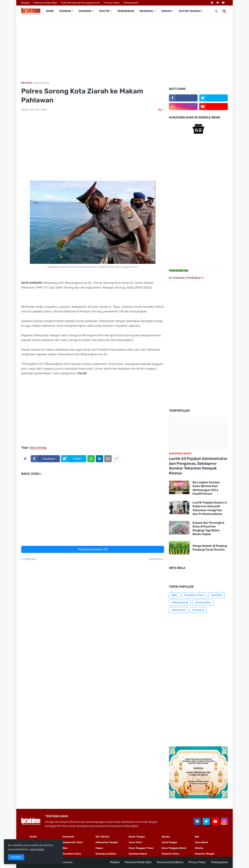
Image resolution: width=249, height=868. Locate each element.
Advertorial (179, 610)
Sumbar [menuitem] (65, 11)
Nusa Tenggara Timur (141, 848)
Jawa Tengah (169, 842)
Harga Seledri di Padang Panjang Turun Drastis (210, 548)
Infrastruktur (203, 603)
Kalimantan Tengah (107, 842)
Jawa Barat (201, 842)
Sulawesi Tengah (205, 854)
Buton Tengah (137, 837)
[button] (216, 11)
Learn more (37, 849)
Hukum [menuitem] (166, 11)
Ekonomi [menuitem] (85, 11)
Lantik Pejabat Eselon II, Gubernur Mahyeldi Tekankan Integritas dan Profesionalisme (210, 508)
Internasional (180, 603)
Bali (197, 837)
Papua (99, 848)
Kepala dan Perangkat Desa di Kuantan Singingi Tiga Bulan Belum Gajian (208, 528)
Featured (198, 610)
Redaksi (26, 3)
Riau (65, 848)
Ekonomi (217, 595)
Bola (174, 595)
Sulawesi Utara (170, 854)
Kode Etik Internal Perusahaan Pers (81, 3)
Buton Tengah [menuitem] (190, 11)
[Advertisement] (124, 49)
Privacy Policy (112, 3)
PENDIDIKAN (179, 271)
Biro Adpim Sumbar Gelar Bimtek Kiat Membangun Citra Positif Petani (206, 488)
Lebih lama (155, 559)
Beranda (26, 83)
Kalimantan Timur (73, 842)
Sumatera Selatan (106, 854)
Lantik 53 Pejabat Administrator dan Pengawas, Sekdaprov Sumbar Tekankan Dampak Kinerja (198, 466)
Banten (166, 837)
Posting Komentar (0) (93, 549)
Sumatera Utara (194, 595)
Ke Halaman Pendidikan (186, 278)
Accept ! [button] (16, 857)
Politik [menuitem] (104, 11)
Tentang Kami (131, 3)
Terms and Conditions (170, 862)
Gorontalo (68, 837)
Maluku (199, 848)
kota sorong (41, 83)
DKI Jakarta (102, 837)
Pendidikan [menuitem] (126, 11)
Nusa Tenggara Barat (174, 848)
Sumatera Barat (138, 854)
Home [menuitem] (50, 11)
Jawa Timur (135, 842)
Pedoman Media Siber (45, 3)
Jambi (33, 837)
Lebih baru (30, 559)
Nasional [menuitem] (146, 11)
